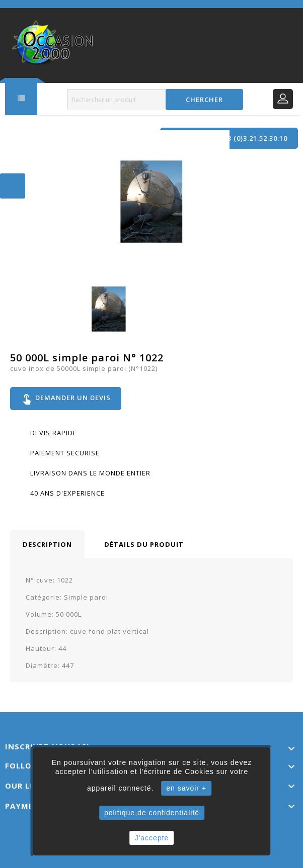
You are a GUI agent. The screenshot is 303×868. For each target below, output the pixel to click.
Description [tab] (47, 544)
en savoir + (186, 788)
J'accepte (152, 838)
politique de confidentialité (152, 813)
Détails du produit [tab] (144, 544)
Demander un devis (66, 399)
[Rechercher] (155, 100)
